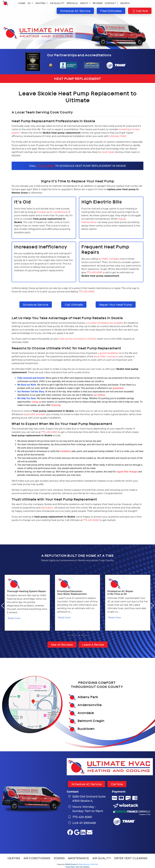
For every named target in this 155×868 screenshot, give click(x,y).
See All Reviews (62, 645)
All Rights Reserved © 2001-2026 (87, 864)
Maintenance (79, 858)
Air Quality (57, 3)
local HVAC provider (35, 414)
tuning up (36, 402)
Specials (72, 3)
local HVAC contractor (106, 356)
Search (125, 3)
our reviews (99, 395)
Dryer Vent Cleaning (131, 858)
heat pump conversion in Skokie (77, 339)
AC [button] (29, 3)
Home (22, 3)
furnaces (42, 212)
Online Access (71, 864)
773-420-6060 (46, 166)
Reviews (98, 3)
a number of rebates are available (105, 323)
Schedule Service (36, 305)
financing (56, 405)
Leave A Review (93, 645)
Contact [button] (111, 3)
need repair (108, 152)
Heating (14, 858)
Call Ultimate (74, 305)
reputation (47, 508)
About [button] (84, 3)
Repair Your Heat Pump (116, 305)
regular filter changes (127, 472)
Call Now (117, 784)
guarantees (118, 388)
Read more (14, 618)
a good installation (108, 353)
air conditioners (59, 212)
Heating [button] (41, 3)
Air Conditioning (37, 858)
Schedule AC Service (86, 784)
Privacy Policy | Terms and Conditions (77, 867)
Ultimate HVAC (118, 136)
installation (66, 451)
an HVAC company (109, 259)
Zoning (59, 858)
